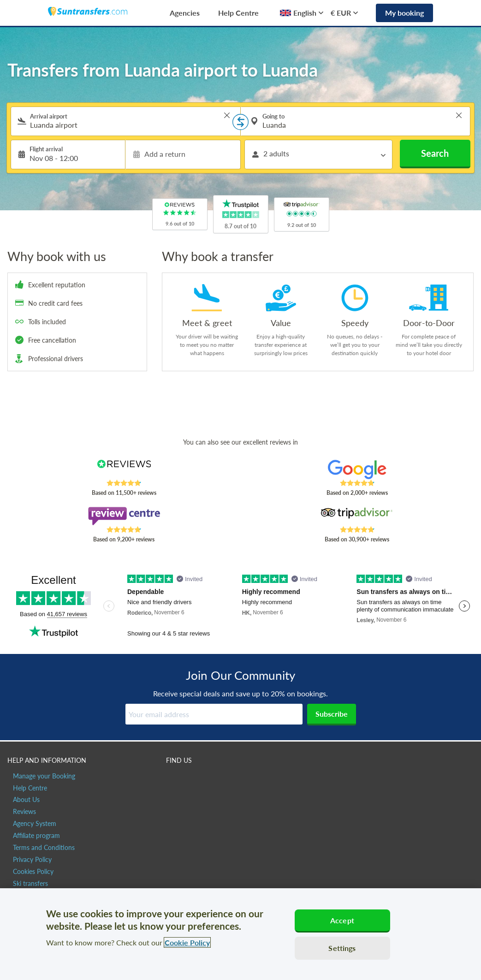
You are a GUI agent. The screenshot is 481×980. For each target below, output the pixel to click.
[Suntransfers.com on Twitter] (194, 780)
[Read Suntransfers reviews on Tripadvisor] (357, 516)
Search (435, 153)
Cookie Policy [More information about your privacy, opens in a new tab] (187, 942)
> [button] (227, 115)
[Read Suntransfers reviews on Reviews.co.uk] (124, 469)
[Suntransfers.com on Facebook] (174, 780)
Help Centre (238, 13)
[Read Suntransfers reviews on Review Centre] (124, 516)
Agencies (185, 13)
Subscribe (332, 714)
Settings (342, 948)
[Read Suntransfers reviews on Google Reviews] (357, 469)
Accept (342, 920)
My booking (404, 13)
